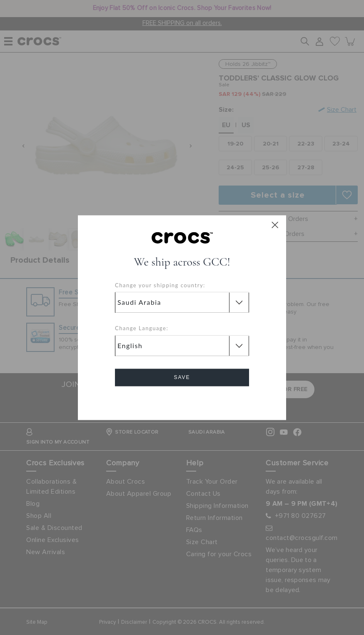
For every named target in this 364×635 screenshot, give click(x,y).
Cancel (182, 401)
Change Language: (142, 329)
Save (182, 377)
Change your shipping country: (160, 285)
